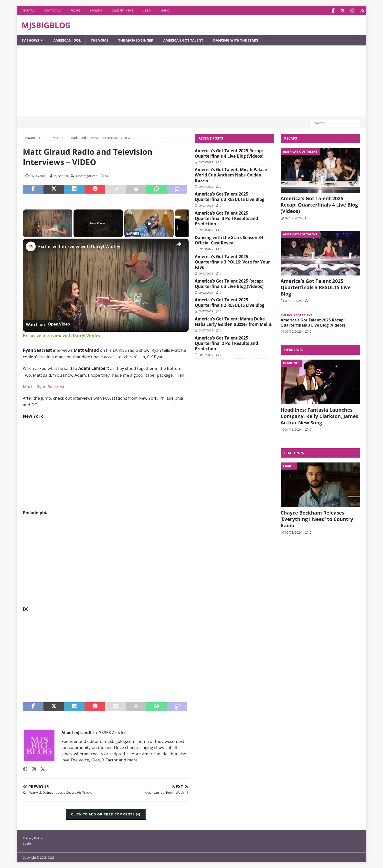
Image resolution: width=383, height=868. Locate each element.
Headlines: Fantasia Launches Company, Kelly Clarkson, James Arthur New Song (319, 416)
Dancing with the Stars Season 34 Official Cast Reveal (229, 240)
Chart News (295, 452)
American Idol (67, 40)
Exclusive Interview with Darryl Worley (79, 246)
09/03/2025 (206, 205)
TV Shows (31, 40)
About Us (28, 10)
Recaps (75, 10)
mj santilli (61, 175)
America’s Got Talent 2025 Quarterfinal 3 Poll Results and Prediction (226, 218)
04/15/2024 (293, 429)
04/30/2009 (38, 175)
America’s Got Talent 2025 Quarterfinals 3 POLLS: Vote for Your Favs (232, 261)
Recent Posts (211, 138)
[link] (31, 246)
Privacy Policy (33, 838)
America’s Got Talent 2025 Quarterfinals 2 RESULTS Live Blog (229, 302)
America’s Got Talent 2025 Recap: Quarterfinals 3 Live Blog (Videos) (229, 283)
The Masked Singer (136, 40)
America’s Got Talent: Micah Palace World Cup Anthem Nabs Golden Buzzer (231, 174)
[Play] (149, 223)
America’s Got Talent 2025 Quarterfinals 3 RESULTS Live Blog (229, 196)
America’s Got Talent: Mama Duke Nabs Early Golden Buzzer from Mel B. (234, 321)
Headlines (294, 349)
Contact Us (53, 10)
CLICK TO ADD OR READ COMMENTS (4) (106, 814)
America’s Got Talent (183, 40)
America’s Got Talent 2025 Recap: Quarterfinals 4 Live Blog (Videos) (229, 153)
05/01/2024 (293, 532)
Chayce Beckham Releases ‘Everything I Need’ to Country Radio (317, 519)
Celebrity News (122, 10)
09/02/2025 (206, 292)
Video (147, 10)
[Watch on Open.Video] (48, 324)
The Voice (99, 40)
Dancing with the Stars (236, 40)
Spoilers (96, 10)
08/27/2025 (206, 311)
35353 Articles (113, 732)
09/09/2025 (206, 162)
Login (27, 843)
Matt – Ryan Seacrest (44, 386)
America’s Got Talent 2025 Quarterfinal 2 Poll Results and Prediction (226, 343)
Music (165, 10)
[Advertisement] (191, 82)
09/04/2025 (206, 186)
